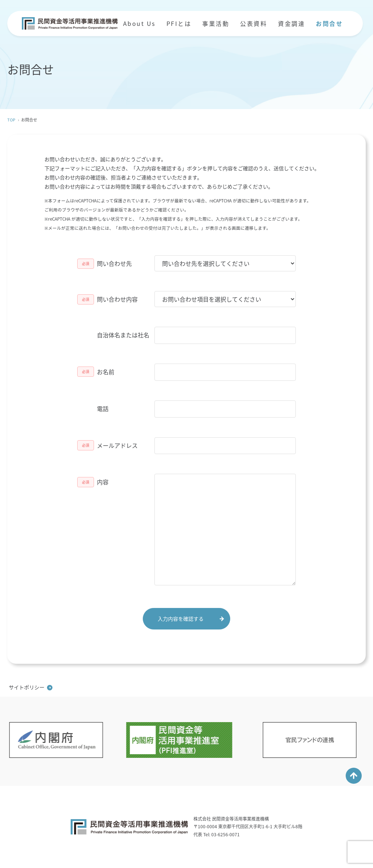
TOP (11, 120)
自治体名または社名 (123, 335)
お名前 (106, 372)
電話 (103, 408)
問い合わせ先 (114, 263)
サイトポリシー (27, 687)
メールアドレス (117, 445)
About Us (139, 23)
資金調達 (291, 23)
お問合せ (329, 23)
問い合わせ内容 (117, 299)
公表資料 (254, 23)
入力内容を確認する (181, 619)
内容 (103, 482)
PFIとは (179, 23)
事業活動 (216, 23)
